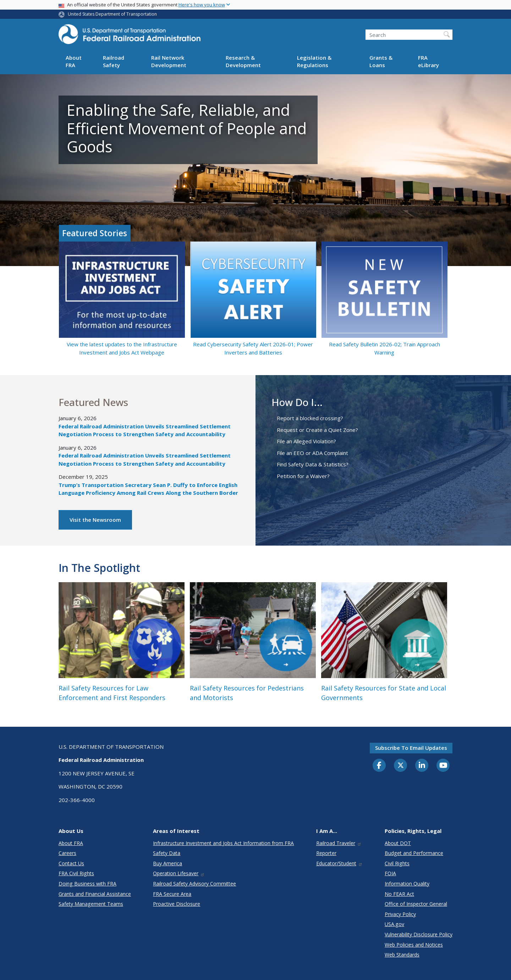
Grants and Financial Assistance (95, 894)
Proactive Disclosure (177, 904)
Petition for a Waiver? (303, 476)
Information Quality (407, 884)
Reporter (326, 853)
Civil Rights (397, 863)
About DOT (398, 843)
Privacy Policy (400, 914)
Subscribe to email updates (411, 748)
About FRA (74, 61)
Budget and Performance (414, 853)
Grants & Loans (381, 61)
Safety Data (167, 853)
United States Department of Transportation (112, 14)
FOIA (390, 873)
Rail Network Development (169, 61)
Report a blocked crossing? (310, 418)
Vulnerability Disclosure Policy (419, 934)
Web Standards (402, 955)
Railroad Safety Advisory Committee (194, 884)
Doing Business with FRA (87, 884)
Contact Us (71, 863)
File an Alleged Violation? (306, 441)
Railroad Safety (114, 61)
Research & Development (243, 61)
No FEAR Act (399, 894)
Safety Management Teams (91, 904)
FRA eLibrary (428, 61)
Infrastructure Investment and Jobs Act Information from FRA (223, 843)
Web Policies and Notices (414, 945)
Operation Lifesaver (179, 873)
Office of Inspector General (416, 904)
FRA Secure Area (172, 894)
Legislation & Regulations (314, 61)
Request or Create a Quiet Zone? (317, 430)
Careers (67, 853)
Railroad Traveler (339, 843)
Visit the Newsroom (95, 520)
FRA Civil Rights (76, 873)
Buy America (167, 863)
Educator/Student (339, 863)
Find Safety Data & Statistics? (313, 464)
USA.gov (394, 924)
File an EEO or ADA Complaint (312, 453)
